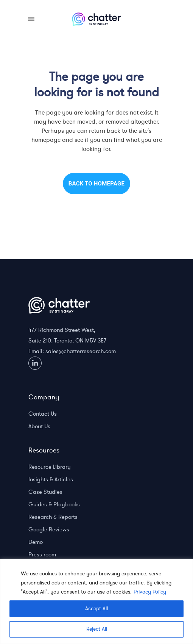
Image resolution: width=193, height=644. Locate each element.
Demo (36, 542)
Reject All (97, 629)
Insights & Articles (51, 479)
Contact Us (43, 414)
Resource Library (50, 467)
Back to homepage (96, 184)
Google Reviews (49, 529)
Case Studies (45, 492)
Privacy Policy (150, 592)
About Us (39, 426)
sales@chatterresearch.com (81, 351)
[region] (96, 601)
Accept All (96, 609)
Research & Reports (53, 517)
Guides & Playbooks (54, 504)
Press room (42, 554)
